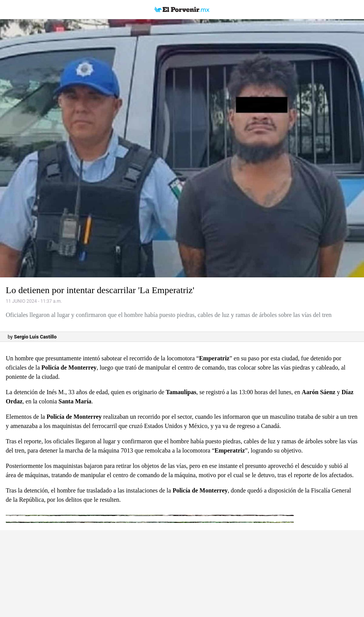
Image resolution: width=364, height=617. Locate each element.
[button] (182, 148)
